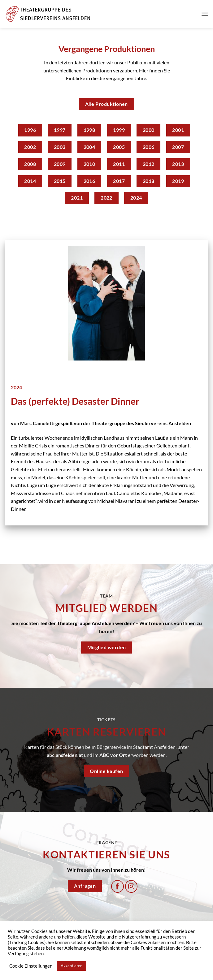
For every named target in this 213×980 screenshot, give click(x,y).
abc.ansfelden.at (65, 755)
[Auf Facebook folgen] (117, 886)
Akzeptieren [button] (72, 966)
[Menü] (205, 14)
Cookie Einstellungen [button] (31, 966)
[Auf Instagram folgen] (131, 886)
